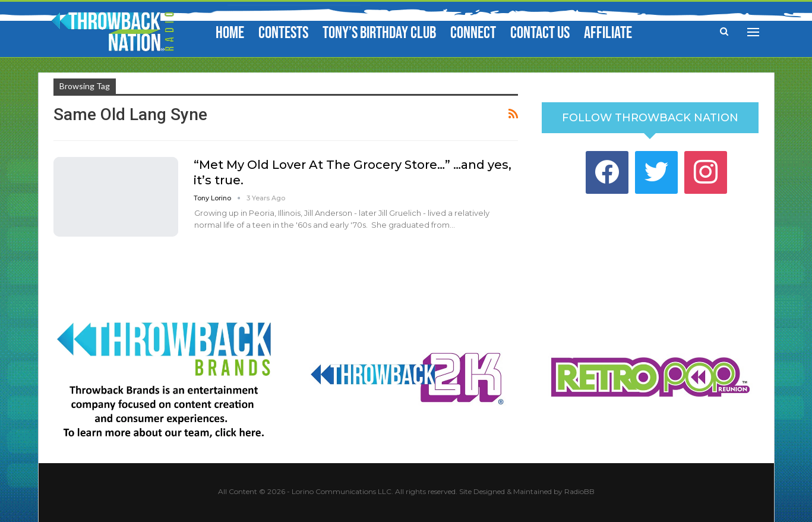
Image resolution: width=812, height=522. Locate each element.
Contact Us (540, 33)
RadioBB (579, 491)
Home (230, 33)
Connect (473, 33)
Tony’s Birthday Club (379, 33)
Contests (283, 33)
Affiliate (608, 33)
